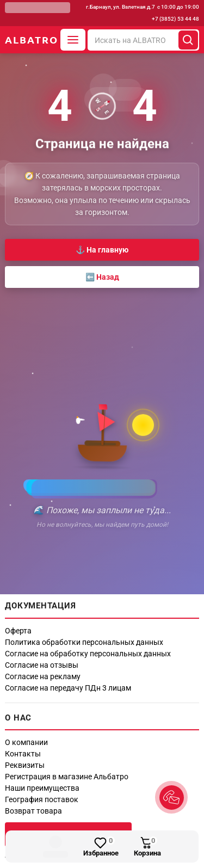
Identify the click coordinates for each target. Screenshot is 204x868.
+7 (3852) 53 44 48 (175, 19)
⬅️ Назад (102, 277)
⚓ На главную (102, 250)
